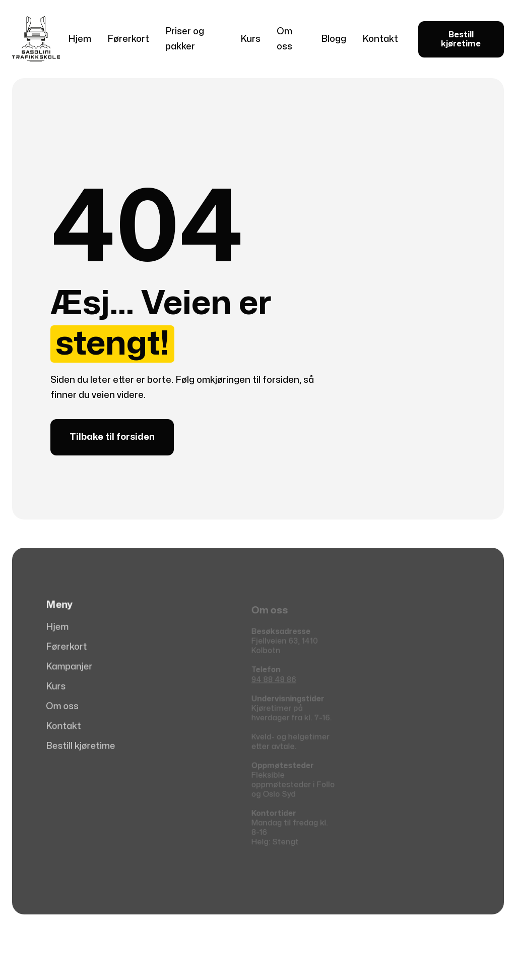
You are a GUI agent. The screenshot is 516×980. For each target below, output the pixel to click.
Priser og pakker (185, 39)
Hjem (80, 39)
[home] (36, 39)
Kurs (250, 39)
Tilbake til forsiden (112, 437)
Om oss (284, 39)
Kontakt (380, 39)
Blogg (334, 39)
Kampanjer (71, 667)
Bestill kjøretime (461, 39)
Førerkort (128, 39)
